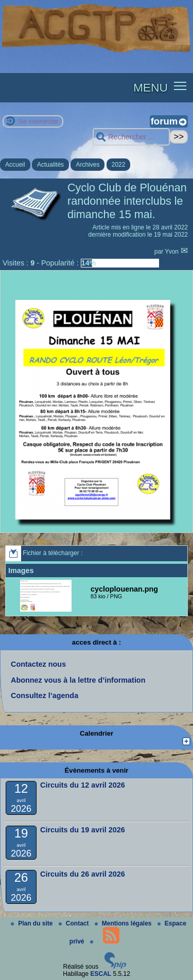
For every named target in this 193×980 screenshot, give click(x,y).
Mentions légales (124, 923)
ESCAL (101, 974)
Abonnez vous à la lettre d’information (78, 680)
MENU (151, 87)
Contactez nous (38, 664)
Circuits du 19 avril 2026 (83, 830)
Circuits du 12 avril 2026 (83, 785)
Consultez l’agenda (45, 696)
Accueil (15, 165)
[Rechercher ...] (131, 137)
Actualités (50, 165)
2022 (119, 165)
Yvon (172, 252)
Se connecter (39, 121)
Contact (75, 923)
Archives (87, 165)
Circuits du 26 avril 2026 (83, 874)
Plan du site (33, 923)
